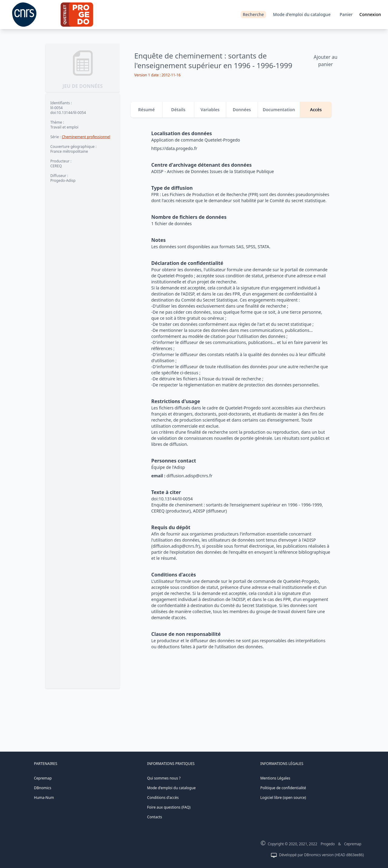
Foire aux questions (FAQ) (169, 807)
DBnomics (43, 788)
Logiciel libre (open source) (283, 798)
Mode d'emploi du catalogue (302, 14)
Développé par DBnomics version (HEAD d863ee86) (321, 855)
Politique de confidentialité (283, 788)
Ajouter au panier (326, 61)
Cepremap (43, 778)
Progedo (328, 844)
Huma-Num (44, 798)
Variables (210, 110)
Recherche (253, 14)
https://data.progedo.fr (174, 148)
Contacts (154, 817)
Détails (178, 110)
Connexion (370, 14)
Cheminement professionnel (86, 137)
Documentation (279, 110)
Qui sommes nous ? (164, 778)
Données (242, 110)
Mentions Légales (275, 778)
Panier (346, 14)
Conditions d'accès (163, 798)
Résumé (147, 110)
